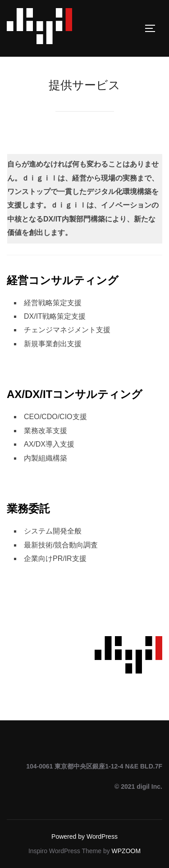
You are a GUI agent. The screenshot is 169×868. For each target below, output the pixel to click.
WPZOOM (126, 851)
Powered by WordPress (84, 836)
